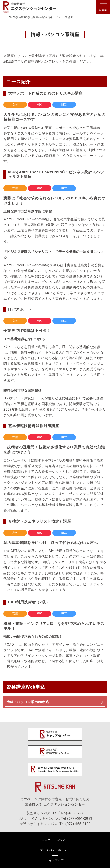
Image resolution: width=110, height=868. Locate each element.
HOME (10, 17)
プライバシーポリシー (55, 850)
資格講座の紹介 (37, 17)
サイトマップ (55, 860)
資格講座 (21, 17)
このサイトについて (55, 840)
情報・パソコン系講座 (60, 17)
